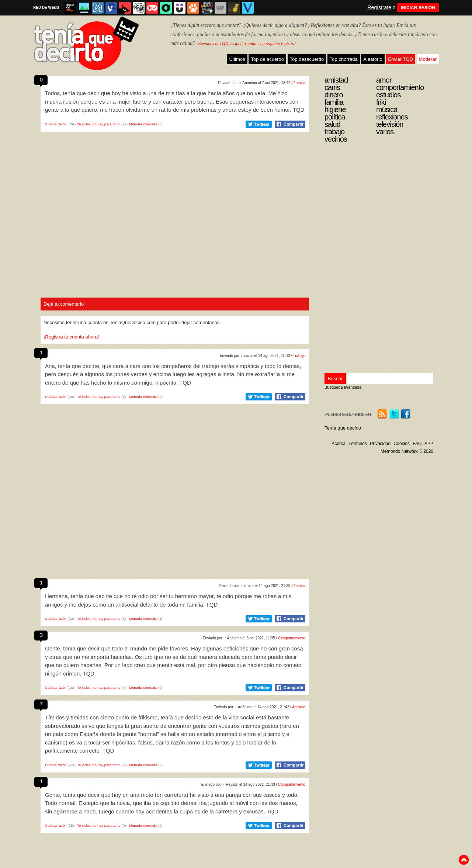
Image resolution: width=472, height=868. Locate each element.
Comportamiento (292, 638)
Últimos (237, 59)
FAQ (417, 444)
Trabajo (299, 356)
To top (464, 860)
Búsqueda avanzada (343, 387)
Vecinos (336, 139)
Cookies (402, 444)
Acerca (338, 444)
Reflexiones (392, 117)
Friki (381, 102)
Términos (358, 444)
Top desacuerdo (307, 59)
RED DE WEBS (46, 8)
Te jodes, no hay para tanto (99, 124)
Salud (332, 124)
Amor (384, 80)
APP (429, 444)
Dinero (334, 95)
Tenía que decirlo (343, 428)
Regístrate (379, 7)
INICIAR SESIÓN (418, 8)
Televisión (390, 124)
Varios (385, 132)
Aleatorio (373, 59)
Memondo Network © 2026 (407, 451)
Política (335, 117)
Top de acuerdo (267, 59)
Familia (299, 83)
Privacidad (380, 444)
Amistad (299, 707)
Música (387, 110)
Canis (332, 87)
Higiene (335, 110)
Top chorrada (344, 59)
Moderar (428, 59)
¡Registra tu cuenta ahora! (71, 337)
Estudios (388, 95)
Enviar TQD (400, 59)
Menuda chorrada (143, 124)
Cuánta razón (56, 124)
